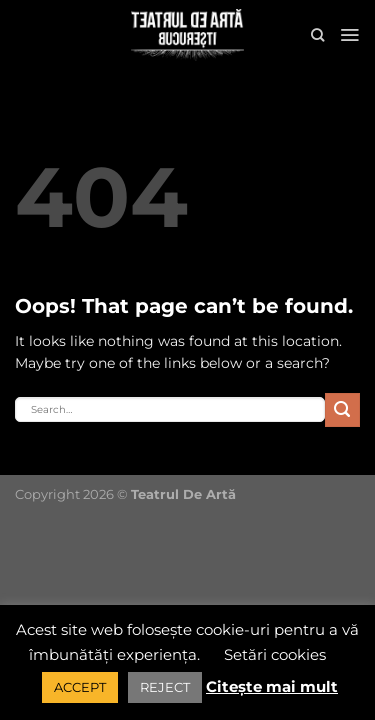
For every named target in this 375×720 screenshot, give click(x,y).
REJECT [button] (165, 687)
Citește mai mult (272, 686)
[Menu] (349, 35)
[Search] (317, 35)
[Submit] (342, 410)
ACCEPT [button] (80, 687)
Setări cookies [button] (275, 654)
